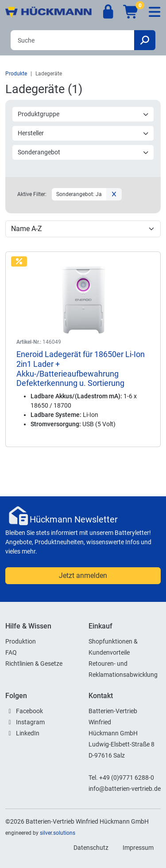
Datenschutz (91, 848)
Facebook (29, 711)
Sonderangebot (83, 152)
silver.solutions (58, 833)
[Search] (72, 40)
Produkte (16, 74)
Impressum (138, 848)
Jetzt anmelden (83, 575)
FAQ (11, 652)
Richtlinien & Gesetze (34, 664)
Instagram (30, 722)
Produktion (21, 641)
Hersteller (83, 133)
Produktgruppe (83, 114)
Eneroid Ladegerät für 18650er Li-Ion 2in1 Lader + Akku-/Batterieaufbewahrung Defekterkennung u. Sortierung (81, 369)
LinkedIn (28, 733)
